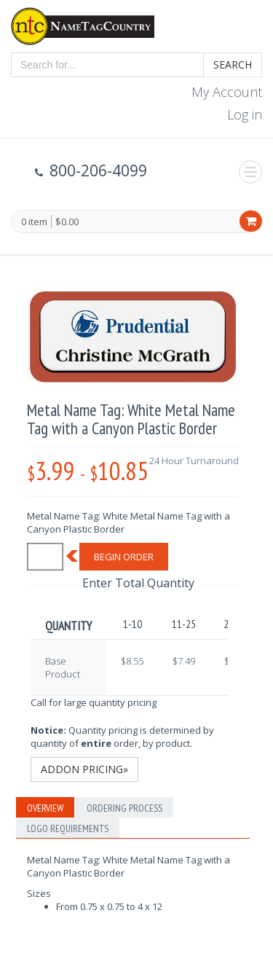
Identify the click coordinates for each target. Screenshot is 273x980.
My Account (227, 92)
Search (233, 64)
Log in (245, 114)
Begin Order (124, 557)
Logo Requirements (68, 828)
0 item (34, 222)
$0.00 (67, 222)
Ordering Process (124, 808)
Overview (45, 808)
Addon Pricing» (84, 769)
